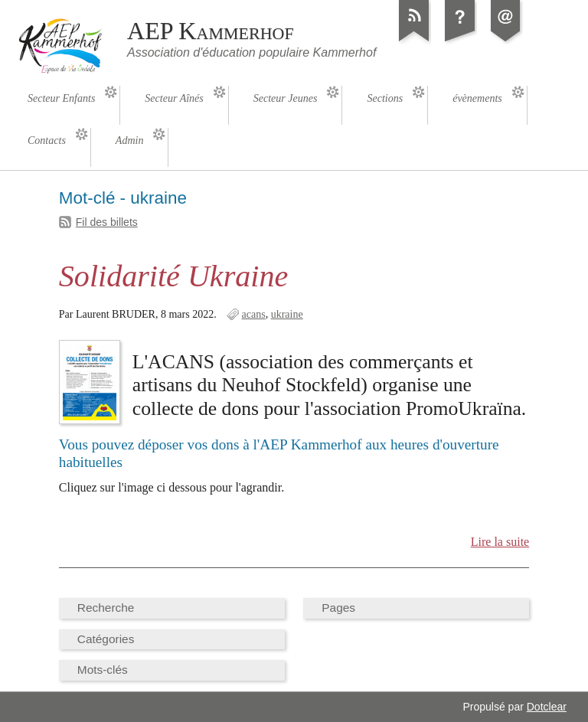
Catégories (106, 639)
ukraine (287, 314)
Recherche (106, 608)
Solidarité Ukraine (173, 276)
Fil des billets (107, 222)
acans (254, 314)
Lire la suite (500, 542)
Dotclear (547, 707)
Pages (338, 608)
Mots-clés (103, 670)
